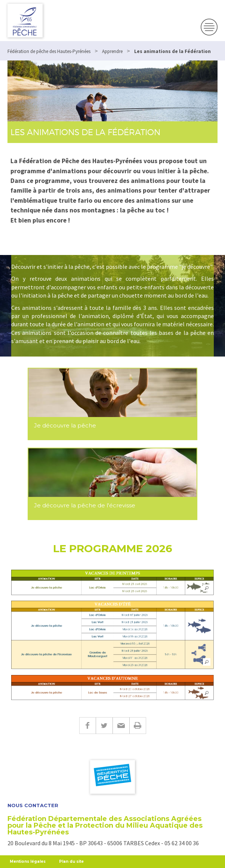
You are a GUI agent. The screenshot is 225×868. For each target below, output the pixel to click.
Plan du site (71, 861)
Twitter (104, 726)
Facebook (87, 726)
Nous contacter (33, 805)
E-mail (121, 726)
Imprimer (138, 726)
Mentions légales (28, 861)
